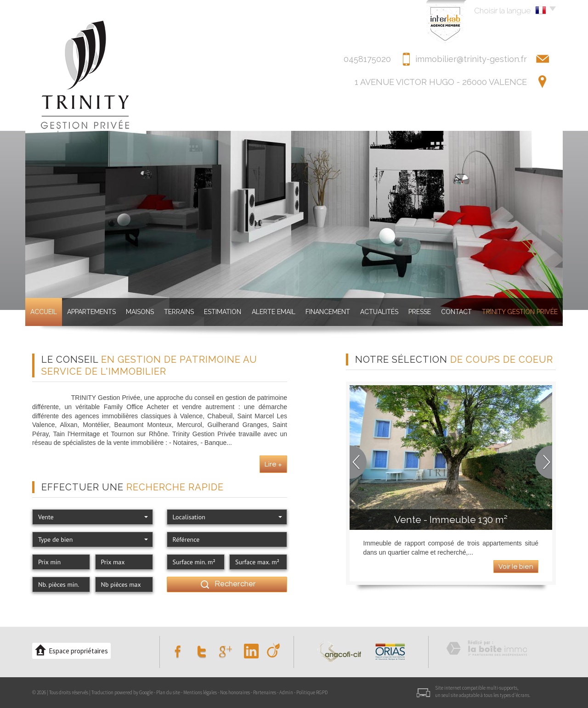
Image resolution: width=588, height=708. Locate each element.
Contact (456, 312)
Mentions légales (200, 692)
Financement (328, 312)
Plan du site (168, 692)
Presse (420, 312)
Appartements (91, 312)
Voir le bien (516, 567)
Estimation (223, 312)
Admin (286, 692)
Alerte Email (274, 312)
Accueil (44, 312)
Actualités (379, 312)
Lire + (273, 464)
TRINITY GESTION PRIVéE (520, 312)
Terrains (179, 312)
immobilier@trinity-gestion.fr (471, 59)
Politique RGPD (312, 692)
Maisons (140, 312)
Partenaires (265, 692)
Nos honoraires (235, 692)
